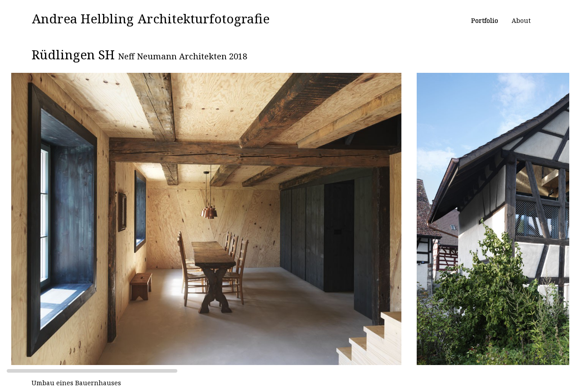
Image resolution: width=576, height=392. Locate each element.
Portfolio (485, 20)
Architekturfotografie (204, 18)
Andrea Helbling (83, 18)
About (521, 20)
